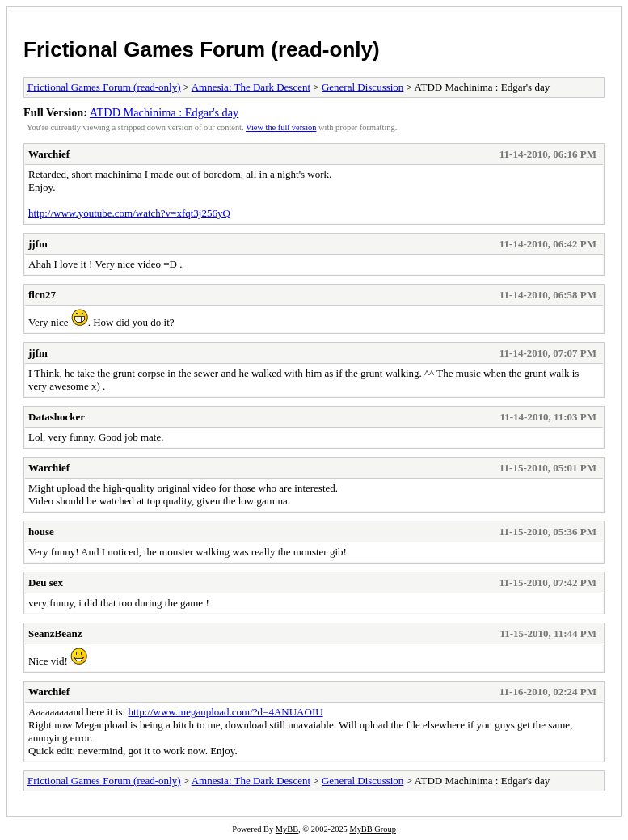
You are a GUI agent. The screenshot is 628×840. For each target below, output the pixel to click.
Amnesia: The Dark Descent (251, 87)
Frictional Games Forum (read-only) (202, 49)
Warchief (49, 154)
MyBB (287, 829)
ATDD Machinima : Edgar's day (164, 112)
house (41, 532)
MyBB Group (372, 829)
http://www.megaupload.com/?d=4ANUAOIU (225, 712)
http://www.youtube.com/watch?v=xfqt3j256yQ (129, 213)
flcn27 (42, 295)
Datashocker (57, 417)
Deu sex (46, 583)
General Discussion (362, 87)
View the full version (281, 127)
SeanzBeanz (55, 633)
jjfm (38, 244)
